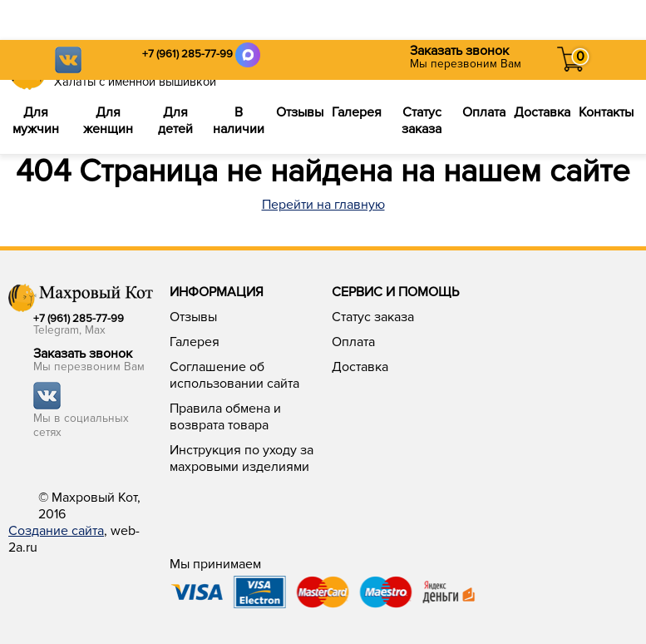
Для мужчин (36, 121)
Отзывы (300, 112)
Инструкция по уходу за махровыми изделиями (242, 458)
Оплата (484, 112)
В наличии (239, 121)
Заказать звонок (459, 51)
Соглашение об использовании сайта (234, 375)
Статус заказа (422, 121)
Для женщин (108, 121)
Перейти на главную (323, 205)
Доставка (542, 112)
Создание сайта (56, 531)
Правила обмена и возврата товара (225, 417)
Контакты (606, 112)
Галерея (357, 112)
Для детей (175, 121)
